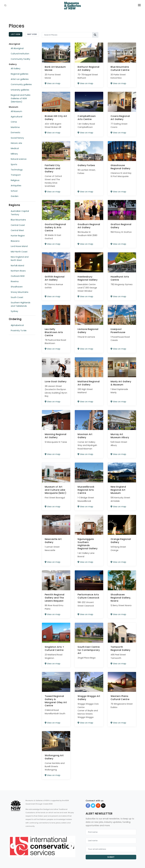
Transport (16, 175)
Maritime (15, 127)
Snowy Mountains (20, 292)
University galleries (20, 90)
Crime (14, 122)
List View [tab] (16, 34)
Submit (111, 857)
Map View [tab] (32, 34)
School (14, 191)
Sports (14, 164)
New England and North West (20, 259)
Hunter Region (18, 236)
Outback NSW (18, 276)
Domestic (16, 132)
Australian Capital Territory (20, 213)
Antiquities (16, 186)
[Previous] (13, 846)
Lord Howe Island (19, 246)
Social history (17, 138)
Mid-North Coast (19, 252)
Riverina (15, 281)
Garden (15, 196)
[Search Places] (67, 35)
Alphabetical (17, 325)
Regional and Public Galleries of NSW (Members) (21, 98)
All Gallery (16, 69)
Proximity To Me (19, 331)
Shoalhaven (17, 287)
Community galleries (21, 84)
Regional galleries (20, 74)
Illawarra (15, 241)
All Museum (16, 111)
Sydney (14, 311)
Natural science (19, 159)
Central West (17, 230)
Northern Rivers (18, 271)
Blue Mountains (18, 220)
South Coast (17, 297)
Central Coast (18, 225)
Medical (15, 148)
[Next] (71, 846)
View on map (53, 83)
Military (14, 154)
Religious (15, 180)
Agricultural (16, 117)
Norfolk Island (17, 266)
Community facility (20, 59)
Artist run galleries (20, 79)
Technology (17, 170)
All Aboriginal (17, 48)
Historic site (16, 143)
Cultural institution (20, 54)
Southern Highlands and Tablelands (21, 304)
